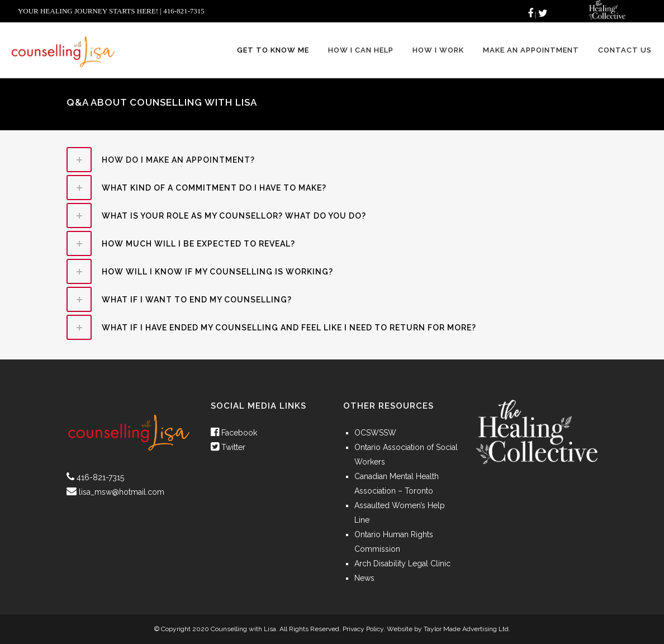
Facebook (234, 433)
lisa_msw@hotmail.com (122, 492)
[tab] (332, 160)
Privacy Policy (363, 629)
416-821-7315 (100, 477)
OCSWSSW (375, 433)
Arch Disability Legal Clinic (402, 563)
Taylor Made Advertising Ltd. (467, 629)
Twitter (228, 447)
